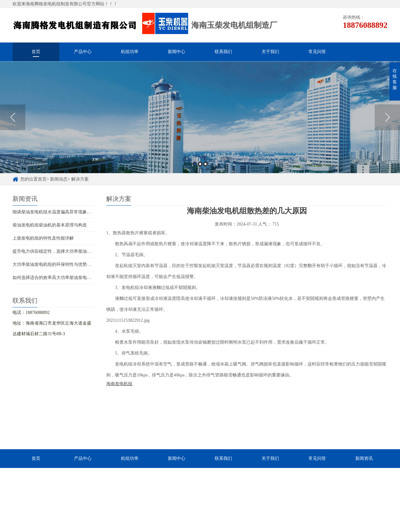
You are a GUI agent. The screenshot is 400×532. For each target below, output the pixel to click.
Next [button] (387, 120)
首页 (36, 52)
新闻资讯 (364, 458)
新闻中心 (177, 52)
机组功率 (130, 52)
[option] (200, 120)
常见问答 (317, 52)
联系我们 (223, 52)
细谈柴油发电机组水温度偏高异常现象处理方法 (58, 212)
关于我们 (270, 52)
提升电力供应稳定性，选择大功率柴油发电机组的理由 (65, 251)
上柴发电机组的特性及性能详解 (43, 238)
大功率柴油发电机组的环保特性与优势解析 (54, 264)
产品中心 (83, 52)
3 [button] (205, 167)
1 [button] (195, 167)
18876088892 (365, 25)
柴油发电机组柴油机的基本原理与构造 (50, 225)
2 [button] (200, 167)
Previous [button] (13, 120)
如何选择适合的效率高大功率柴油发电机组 (54, 278)
